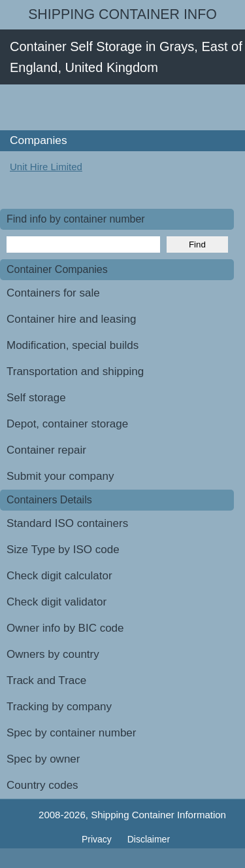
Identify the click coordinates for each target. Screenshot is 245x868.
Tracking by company (59, 707)
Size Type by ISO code (63, 550)
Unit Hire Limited (46, 167)
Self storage (36, 398)
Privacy (98, 839)
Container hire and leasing (71, 319)
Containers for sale (53, 293)
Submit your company (60, 476)
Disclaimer (149, 839)
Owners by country (53, 654)
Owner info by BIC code (65, 628)
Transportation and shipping (75, 371)
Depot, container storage (67, 424)
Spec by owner (43, 759)
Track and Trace (46, 680)
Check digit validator (57, 602)
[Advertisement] (122, 107)
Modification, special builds (73, 345)
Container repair (46, 450)
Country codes (42, 785)
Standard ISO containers (67, 523)
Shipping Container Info (122, 14)
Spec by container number (71, 733)
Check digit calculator (59, 576)
